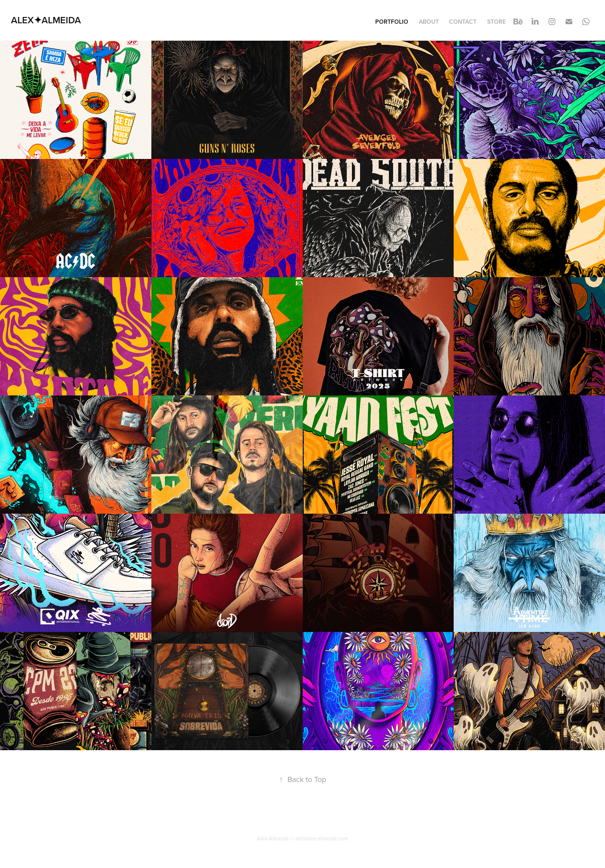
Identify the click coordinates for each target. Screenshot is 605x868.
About (429, 22)
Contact (463, 22)
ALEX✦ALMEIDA (46, 20)
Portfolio (392, 22)
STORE (496, 22)
